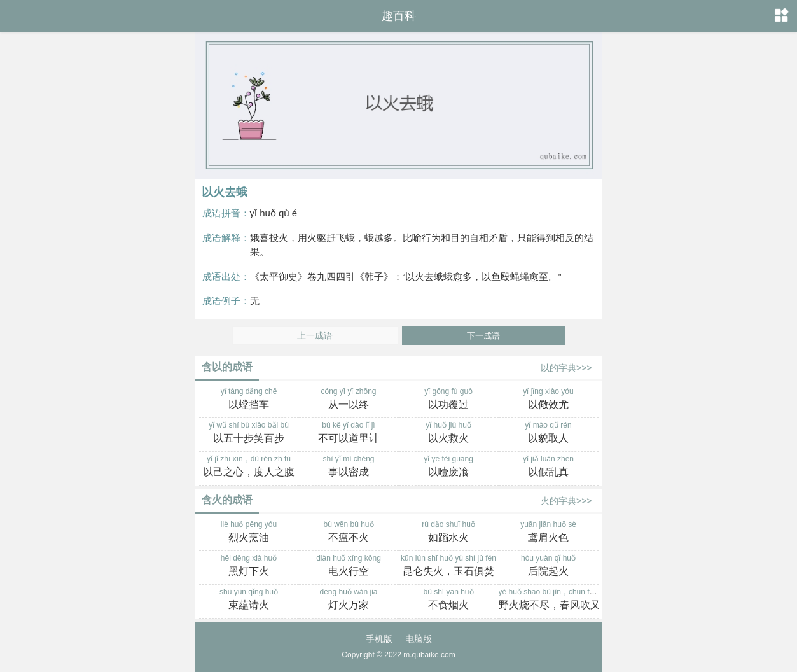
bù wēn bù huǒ (349, 533)
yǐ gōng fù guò (449, 400)
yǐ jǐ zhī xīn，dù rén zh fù (249, 467)
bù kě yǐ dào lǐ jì (349, 433)
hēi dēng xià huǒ (249, 566)
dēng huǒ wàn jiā (349, 600)
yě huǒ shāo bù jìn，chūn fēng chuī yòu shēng (578, 600)
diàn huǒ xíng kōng (349, 566)
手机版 (379, 639)
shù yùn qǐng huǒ (249, 600)
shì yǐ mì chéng (349, 467)
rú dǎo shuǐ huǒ (449, 533)
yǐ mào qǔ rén (549, 433)
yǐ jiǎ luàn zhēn (549, 467)
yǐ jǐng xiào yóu (549, 400)
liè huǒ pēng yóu (249, 533)
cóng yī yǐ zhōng (349, 400)
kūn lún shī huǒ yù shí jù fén (449, 566)
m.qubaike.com (429, 655)
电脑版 (419, 639)
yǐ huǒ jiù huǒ (449, 433)
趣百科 (399, 16)
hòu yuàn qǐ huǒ (549, 566)
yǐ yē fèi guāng (449, 467)
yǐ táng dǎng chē (249, 400)
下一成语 (483, 336)
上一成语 (315, 336)
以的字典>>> (566, 368)
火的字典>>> (566, 501)
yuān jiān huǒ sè (549, 533)
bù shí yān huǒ (449, 600)
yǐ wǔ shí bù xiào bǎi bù (249, 433)
